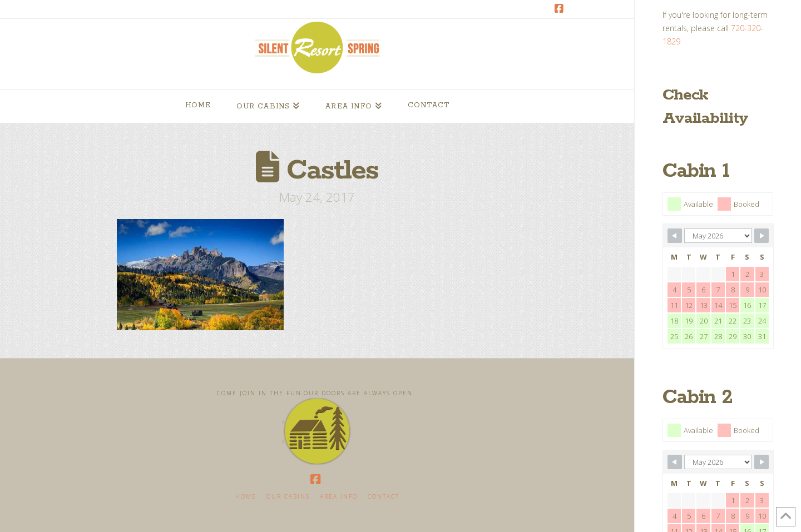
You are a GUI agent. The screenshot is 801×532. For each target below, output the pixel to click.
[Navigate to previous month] (675, 236)
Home (246, 497)
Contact (384, 497)
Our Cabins (288, 497)
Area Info (339, 497)
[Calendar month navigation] (718, 236)
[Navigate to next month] (762, 236)
